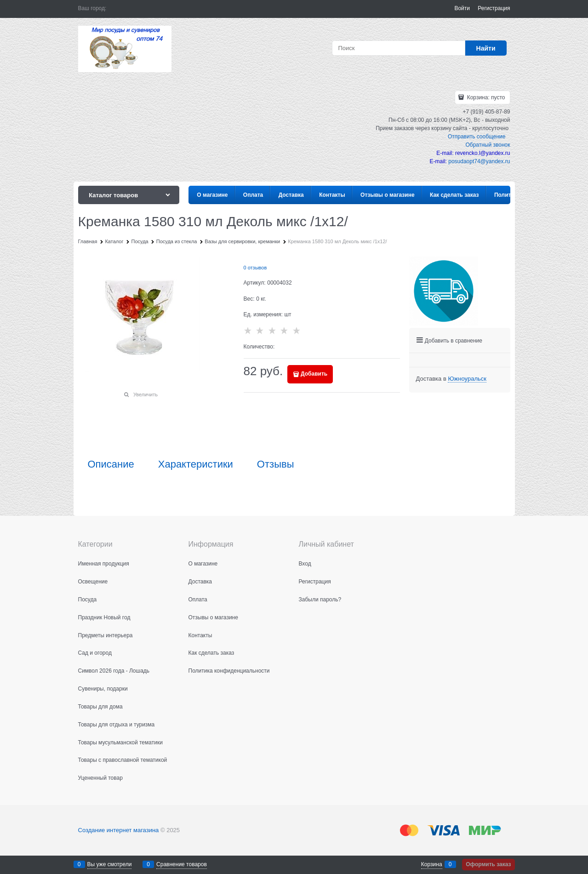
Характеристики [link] (196, 464)
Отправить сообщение (477, 137)
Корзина (432, 864)
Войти (462, 8)
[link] (467, 379)
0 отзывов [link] (255, 268)
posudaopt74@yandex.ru (479, 161)
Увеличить (146, 394)
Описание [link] (111, 464)
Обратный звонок (488, 145)
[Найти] (486, 48)
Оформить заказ (488, 864)
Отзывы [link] (276, 464)
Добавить (314, 374)
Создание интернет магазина (119, 830)
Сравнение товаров (182, 864)
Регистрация (494, 8)
